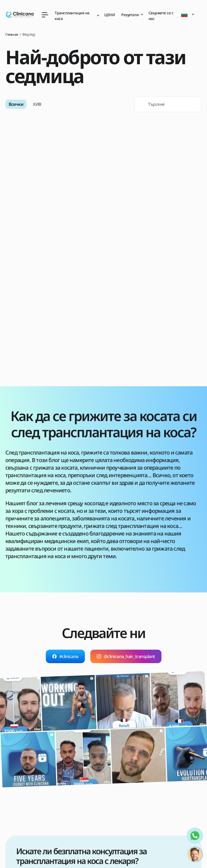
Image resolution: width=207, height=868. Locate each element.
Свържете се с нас (161, 16)
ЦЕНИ (110, 15)
